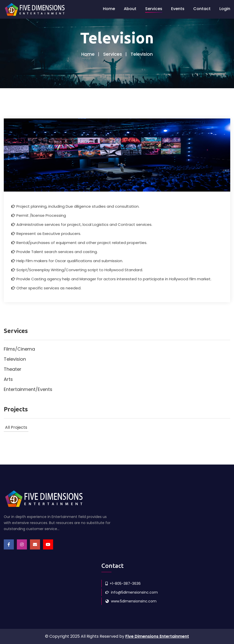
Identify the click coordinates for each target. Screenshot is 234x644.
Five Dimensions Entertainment (157, 636)
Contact (202, 9)
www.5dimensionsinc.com (131, 601)
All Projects (16, 427)
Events (178, 9)
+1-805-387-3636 (123, 584)
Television (15, 359)
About (130, 9)
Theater (13, 369)
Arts (8, 379)
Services (154, 9)
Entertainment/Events (28, 389)
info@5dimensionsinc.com (132, 592)
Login (225, 9)
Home (109, 9)
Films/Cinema (19, 349)
